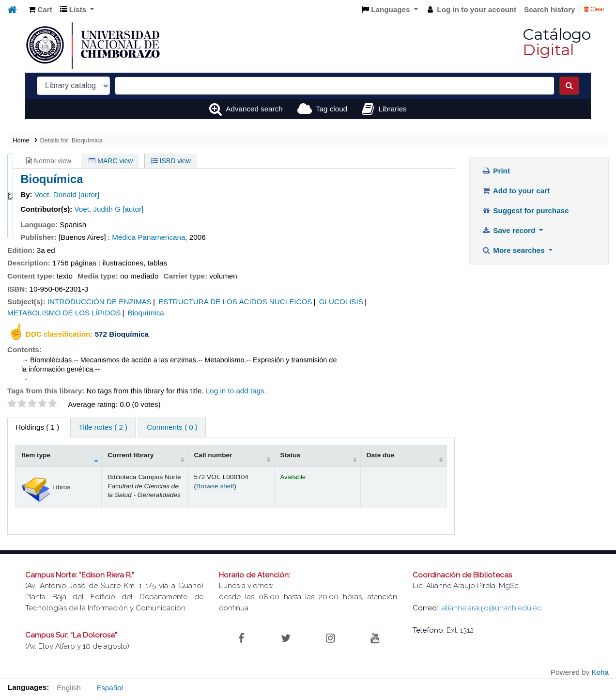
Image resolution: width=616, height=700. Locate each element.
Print (496, 171)
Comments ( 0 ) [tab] (172, 427)
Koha (600, 672)
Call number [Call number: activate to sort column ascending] (213, 455)
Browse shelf (215, 486)
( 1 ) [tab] (37, 427)
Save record (510, 230)
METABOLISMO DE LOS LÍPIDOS (64, 313)
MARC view (111, 161)
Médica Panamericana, (149, 237)
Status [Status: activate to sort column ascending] (291, 455)
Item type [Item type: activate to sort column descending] (36, 455)
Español (110, 688)
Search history (550, 9)
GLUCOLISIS (341, 302)
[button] (40, 10)
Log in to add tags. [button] (236, 391)
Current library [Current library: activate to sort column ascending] (131, 455)
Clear (594, 9)
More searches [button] (514, 250)
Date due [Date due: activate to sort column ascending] (381, 455)
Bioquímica (146, 313)
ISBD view (171, 161)
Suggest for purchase (525, 210)
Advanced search (254, 109)
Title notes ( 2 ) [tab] (103, 427)
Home (21, 140)
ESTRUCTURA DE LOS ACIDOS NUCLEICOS (235, 302)
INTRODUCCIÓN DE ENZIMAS (100, 302)
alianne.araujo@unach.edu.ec (492, 608)
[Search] (569, 86)
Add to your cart (516, 191)
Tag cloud (331, 109)
